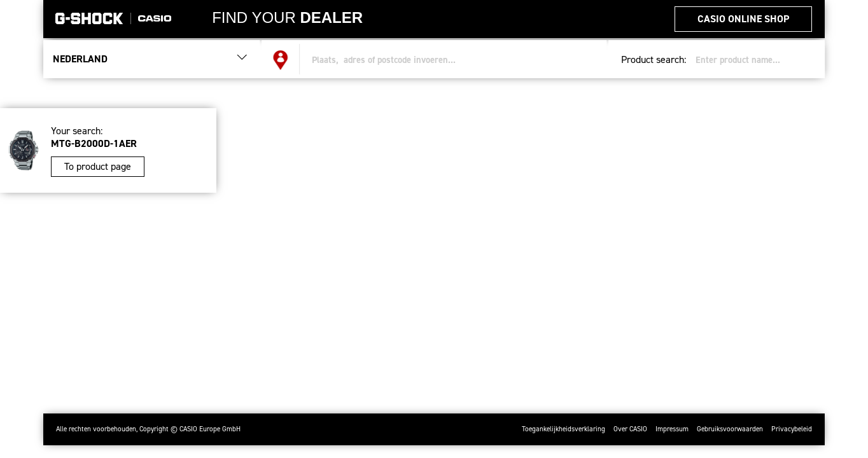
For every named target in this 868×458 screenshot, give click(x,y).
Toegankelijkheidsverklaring (563, 429)
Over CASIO (630, 429)
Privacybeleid (792, 429)
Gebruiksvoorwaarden (730, 429)
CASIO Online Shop (743, 19)
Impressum (672, 429)
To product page (98, 166)
